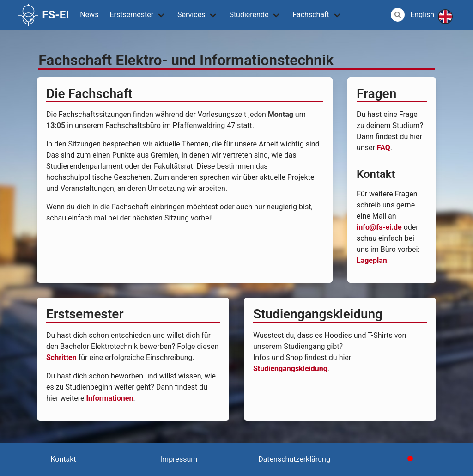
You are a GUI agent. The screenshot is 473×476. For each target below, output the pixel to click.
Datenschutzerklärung (294, 459)
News (89, 15)
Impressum (179, 459)
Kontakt (63, 459)
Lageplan (372, 260)
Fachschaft (311, 15)
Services (191, 15)
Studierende (249, 15)
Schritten (61, 357)
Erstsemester (131, 15)
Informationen (109, 398)
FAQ (384, 148)
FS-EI (44, 15)
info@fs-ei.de (379, 227)
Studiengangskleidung (290, 369)
